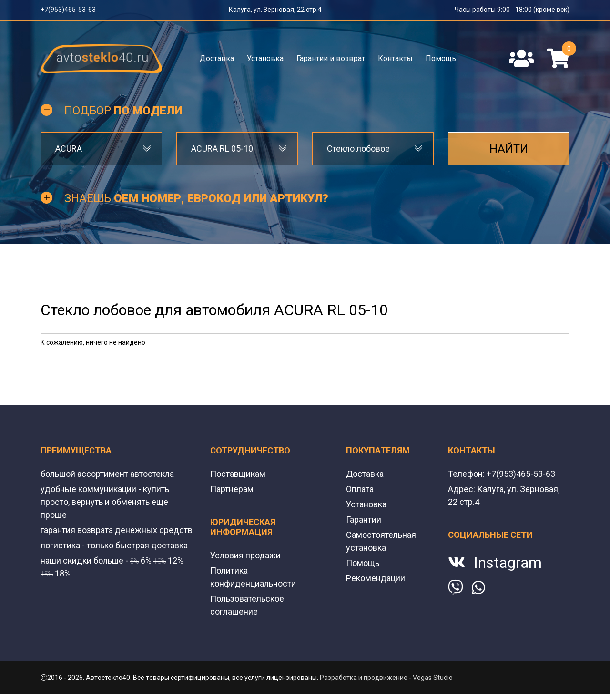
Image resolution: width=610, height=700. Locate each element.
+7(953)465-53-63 (68, 10)
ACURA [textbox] (69, 149)
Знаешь (196, 198)
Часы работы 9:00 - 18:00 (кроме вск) (512, 10)
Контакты (395, 58)
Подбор (123, 111)
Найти (509, 149)
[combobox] (101, 149)
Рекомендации (376, 578)
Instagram (508, 563)
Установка (265, 58)
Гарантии (364, 520)
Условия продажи (245, 555)
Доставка (217, 58)
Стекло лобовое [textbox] (358, 149)
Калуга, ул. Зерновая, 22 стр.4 (275, 10)
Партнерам (232, 489)
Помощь (441, 58)
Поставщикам (238, 474)
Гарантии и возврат (331, 58)
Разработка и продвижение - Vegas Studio (386, 678)
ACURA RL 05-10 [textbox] (222, 149)
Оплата (360, 489)
